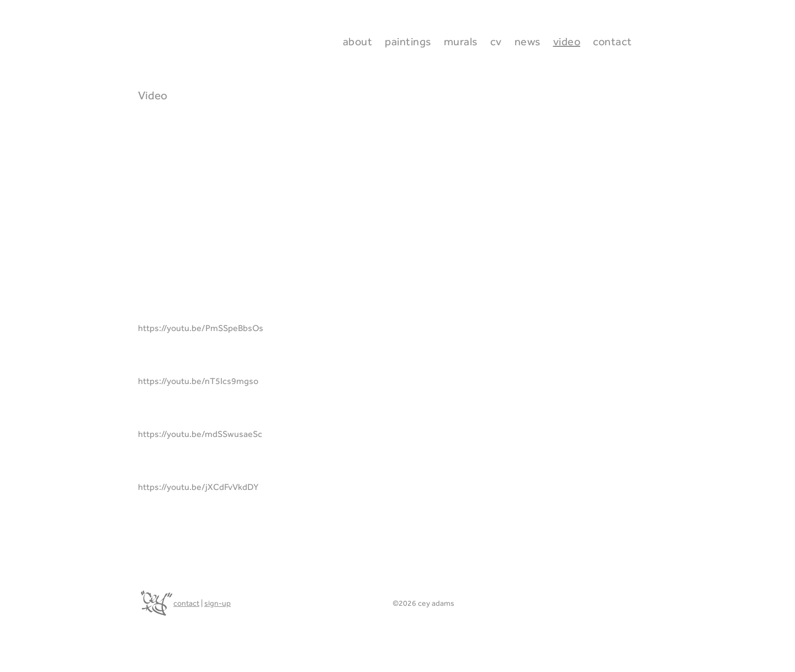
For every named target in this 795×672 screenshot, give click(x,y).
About (358, 41)
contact (186, 603)
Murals (461, 41)
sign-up (218, 603)
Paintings (408, 41)
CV (496, 41)
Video (567, 41)
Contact (613, 41)
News (528, 41)
